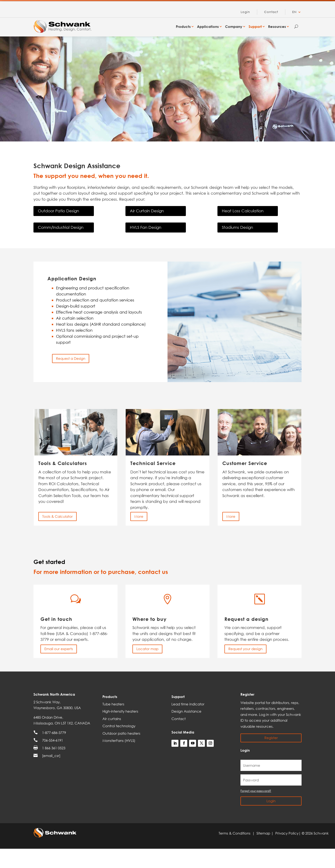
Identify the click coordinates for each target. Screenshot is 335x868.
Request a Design (71, 358)
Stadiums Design (237, 227)
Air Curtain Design (147, 211)
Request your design (245, 649)
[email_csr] (51, 756)
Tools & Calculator (57, 516)
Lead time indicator (188, 704)
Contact (271, 12)
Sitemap (264, 833)
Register (271, 738)
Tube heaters (113, 704)
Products (183, 26)
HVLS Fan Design (146, 227)
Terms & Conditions (235, 833)
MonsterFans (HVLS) (119, 740)
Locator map (147, 649)
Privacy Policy (287, 833)
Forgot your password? (256, 791)
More (139, 516)
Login (245, 12)
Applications (208, 26)
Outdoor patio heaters (121, 733)
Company (234, 26)
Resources (277, 26)
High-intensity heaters (120, 711)
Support (255, 26)
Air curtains (112, 719)
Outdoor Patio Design (58, 211)
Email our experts (59, 649)
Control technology (119, 726)
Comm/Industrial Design (61, 227)
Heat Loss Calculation (243, 211)
